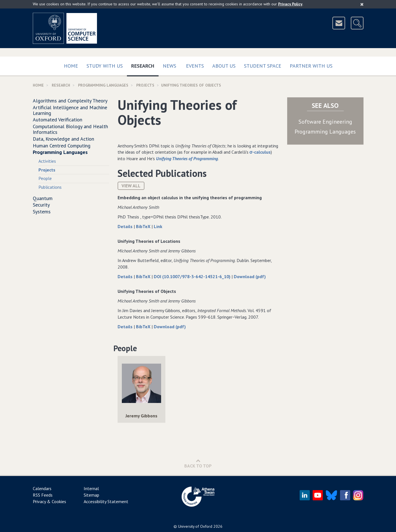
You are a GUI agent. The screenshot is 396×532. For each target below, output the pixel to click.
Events (195, 66)
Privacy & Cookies (49, 501)
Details (126, 226)
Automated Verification (58, 120)
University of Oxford (195, 526)
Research (145, 65)
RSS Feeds (43, 495)
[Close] (362, 4)
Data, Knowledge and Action (63, 139)
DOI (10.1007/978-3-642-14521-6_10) (193, 276)
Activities (47, 161)
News (169, 66)
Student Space (263, 66)
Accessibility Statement (106, 501)
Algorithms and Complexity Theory (70, 101)
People (45, 178)
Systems (42, 212)
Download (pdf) (250, 276)
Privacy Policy (290, 4)
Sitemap (91, 495)
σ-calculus (260, 152)
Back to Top (198, 463)
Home (71, 66)
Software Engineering (325, 122)
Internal (91, 488)
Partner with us (311, 66)
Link (158, 226)
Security (41, 205)
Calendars (42, 488)
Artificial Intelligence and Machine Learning (70, 110)
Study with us (105, 66)
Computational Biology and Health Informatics (70, 129)
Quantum (43, 198)
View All (131, 186)
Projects (145, 85)
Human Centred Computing (62, 146)
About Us (224, 66)
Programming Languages (103, 85)
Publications (50, 187)
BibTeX (144, 226)
